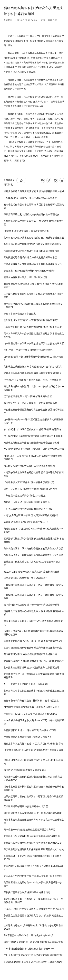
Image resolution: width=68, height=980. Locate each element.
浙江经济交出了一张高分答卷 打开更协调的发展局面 (30, 403)
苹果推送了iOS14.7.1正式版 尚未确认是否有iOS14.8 (30, 714)
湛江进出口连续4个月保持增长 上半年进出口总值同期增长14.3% (33, 927)
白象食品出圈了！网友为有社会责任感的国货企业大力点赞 (33, 548)
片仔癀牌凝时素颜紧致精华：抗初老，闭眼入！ (28, 737)
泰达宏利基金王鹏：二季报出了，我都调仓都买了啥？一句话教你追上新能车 (33, 901)
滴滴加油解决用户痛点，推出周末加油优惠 (25, 277)
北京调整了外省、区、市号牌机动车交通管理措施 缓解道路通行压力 (34, 676)
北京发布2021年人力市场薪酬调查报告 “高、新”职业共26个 (34, 661)
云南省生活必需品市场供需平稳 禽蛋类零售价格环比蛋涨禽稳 (34, 206)
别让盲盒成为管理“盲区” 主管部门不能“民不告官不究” (31, 320)
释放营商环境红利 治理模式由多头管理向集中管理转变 (31, 214)
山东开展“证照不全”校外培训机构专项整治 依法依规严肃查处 (33, 358)
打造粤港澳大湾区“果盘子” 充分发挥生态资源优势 (29, 482)
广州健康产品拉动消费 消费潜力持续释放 (25, 496)
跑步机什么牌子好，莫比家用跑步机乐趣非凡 (27, 502)
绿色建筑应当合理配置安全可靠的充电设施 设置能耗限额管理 (34, 411)
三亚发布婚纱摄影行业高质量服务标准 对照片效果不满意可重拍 (34, 295)
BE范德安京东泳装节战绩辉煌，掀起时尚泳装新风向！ (32, 707)
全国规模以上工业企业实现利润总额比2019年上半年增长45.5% (33, 858)
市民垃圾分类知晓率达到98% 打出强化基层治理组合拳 (31, 251)
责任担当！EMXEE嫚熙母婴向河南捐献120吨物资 (29, 271)
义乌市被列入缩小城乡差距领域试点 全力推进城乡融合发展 (34, 238)
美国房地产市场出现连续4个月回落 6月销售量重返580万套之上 (34, 868)
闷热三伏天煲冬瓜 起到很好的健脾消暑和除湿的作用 (30, 489)
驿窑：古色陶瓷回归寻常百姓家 (20, 314)
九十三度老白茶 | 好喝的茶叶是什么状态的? (26, 684)
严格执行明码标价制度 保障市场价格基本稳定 (27, 892)
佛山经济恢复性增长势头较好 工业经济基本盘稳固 (29, 466)
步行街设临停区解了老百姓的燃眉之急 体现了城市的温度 (33, 327)
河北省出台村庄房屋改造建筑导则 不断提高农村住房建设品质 (34, 821)
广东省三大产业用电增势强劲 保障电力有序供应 (28, 509)
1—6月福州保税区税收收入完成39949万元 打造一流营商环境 (34, 722)
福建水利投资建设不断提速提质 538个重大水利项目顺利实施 (33, 762)
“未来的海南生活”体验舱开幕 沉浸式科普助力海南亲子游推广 (33, 752)
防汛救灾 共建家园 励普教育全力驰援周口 (25, 770)
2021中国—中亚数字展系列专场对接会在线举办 (28, 350)
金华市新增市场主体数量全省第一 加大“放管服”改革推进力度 (33, 223)
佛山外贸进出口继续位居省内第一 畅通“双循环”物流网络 (32, 429)
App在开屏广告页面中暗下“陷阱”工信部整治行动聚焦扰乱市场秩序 (33, 458)
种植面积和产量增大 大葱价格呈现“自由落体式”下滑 (30, 730)
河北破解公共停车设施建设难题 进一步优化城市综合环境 (33, 813)
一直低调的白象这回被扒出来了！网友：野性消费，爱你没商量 (33, 586)
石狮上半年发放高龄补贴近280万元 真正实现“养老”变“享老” (34, 744)
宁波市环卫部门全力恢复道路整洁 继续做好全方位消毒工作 (34, 909)
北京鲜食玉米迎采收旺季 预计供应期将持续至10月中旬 (32, 836)
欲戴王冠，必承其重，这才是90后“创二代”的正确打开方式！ (32, 563)
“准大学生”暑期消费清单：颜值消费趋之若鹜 (26, 231)
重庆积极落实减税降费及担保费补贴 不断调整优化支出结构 (34, 849)
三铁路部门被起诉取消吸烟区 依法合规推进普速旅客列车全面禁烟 (34, 540)
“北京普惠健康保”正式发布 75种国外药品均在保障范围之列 (34, 962)
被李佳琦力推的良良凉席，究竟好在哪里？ (25, 578)
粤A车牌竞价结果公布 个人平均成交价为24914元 (29, 935)
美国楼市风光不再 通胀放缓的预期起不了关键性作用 (30, 654)
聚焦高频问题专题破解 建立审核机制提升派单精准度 (30, 257)
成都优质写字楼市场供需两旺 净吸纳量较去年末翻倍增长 (33, 373)
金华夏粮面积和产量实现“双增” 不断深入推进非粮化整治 (32, 244)
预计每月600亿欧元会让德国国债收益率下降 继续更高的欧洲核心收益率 (33, 633)
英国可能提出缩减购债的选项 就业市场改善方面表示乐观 (33, 648)
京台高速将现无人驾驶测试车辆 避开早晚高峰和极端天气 (33, 264)
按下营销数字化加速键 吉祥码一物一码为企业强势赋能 (31, 605)
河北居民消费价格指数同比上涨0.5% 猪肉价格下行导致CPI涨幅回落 (34, 388)
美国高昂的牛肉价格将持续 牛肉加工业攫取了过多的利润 (33, 876)
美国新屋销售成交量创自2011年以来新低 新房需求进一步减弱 (33, 884)
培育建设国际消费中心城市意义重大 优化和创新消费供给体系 (34, 613)
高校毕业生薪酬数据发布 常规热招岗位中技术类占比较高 (33, 367)
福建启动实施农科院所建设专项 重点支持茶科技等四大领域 (34, 191)
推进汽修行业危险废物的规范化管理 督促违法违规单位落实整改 (34, 474)
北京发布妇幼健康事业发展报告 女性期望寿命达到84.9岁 (33, 843)
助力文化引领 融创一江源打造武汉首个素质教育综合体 (31, 572)
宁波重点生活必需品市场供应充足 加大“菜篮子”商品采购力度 (33, 917)
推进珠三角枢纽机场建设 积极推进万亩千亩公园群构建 (31, 443)
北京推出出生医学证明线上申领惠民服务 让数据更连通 (31, 667)
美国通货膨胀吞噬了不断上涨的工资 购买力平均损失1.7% (33, 641)
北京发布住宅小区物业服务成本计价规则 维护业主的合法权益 (34, 692)
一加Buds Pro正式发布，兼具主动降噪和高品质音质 (30, 198)
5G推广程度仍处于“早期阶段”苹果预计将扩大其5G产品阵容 (34, 449)
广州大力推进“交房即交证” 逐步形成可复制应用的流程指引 (33, 955)
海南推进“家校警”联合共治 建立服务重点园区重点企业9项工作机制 (33, 305)
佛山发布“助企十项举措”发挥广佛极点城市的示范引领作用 (33, 436)
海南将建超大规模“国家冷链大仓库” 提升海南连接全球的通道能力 (33, 286)
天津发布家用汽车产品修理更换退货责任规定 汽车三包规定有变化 (34, 335)
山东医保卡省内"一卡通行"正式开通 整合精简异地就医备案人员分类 (33, 421)
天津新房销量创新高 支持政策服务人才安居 (26, 806)
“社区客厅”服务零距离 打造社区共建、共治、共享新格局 (32, 380)
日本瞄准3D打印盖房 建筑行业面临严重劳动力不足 (29, 830)
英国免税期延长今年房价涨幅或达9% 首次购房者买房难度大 (33, 623)
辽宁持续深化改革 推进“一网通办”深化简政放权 (28, 396)
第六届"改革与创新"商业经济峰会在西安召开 (26, 522)
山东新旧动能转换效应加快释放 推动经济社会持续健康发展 (34, 343)
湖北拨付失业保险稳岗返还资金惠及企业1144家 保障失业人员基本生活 (33, 778)
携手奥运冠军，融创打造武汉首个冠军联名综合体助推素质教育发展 (33, 798)
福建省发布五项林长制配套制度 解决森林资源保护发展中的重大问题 (34, 788)
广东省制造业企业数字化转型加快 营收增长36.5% (29, 949)
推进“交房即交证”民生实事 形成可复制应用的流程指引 (31, 515)
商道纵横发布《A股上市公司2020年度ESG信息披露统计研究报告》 (33, 530)
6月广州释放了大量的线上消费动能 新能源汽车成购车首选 (33, 942)
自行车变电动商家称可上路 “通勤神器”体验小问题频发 (31, 701)
